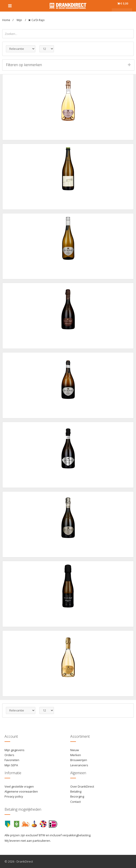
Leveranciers (79, 765)
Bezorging (77, 796)
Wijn (20, 20)
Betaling (76, 791)
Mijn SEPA (11, 765)
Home (6, 20)
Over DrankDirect (82, 786)
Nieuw (75, 750)
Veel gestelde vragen (19, 786)
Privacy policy (14, 796)
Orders (9, 755)
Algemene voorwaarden (21, 791)
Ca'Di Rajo (38, 20)
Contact (75, 802)
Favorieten (12, 760)
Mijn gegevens (15, 750)
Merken (76, 755)
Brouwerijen (79, 760)
